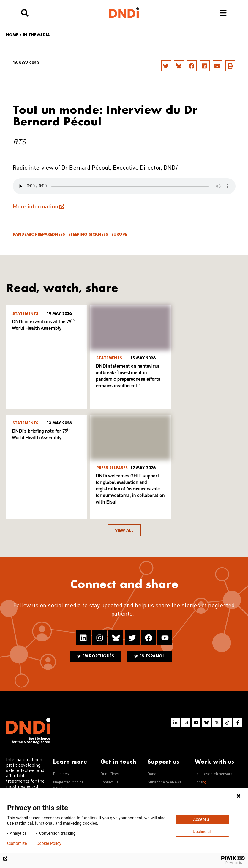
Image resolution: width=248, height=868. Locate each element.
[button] (166, 66)
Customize (17, 843)
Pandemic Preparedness (39, 234)
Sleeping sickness (88, 234)
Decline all (202, 832)
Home (12, 35)
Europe (119, 234)
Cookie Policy (49, 843)
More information (35, 207)
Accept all (202, 819)
